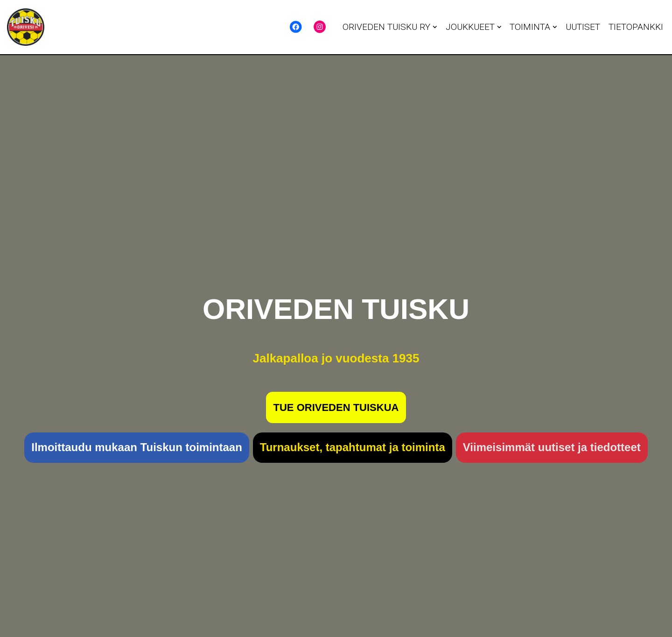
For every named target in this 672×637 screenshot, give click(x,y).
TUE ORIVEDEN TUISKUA (336, 407)
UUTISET (583, 27)
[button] (435, 27)
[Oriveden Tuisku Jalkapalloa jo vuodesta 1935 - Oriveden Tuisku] (26, 27)
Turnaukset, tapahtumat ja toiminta (353, 447)
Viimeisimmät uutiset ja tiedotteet (552, 447)
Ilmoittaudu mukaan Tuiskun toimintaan (137, 447)
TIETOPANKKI (636, 27)
